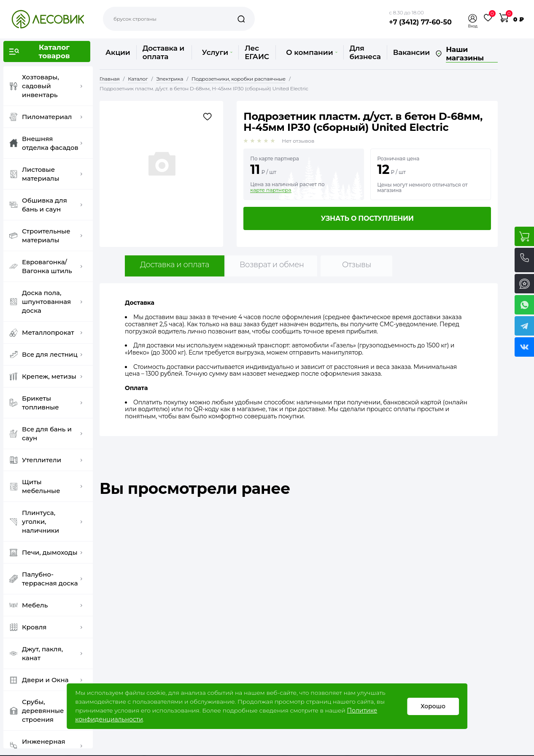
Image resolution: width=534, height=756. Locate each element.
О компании (311, 52)
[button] (473, 18)
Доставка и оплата (163, 52)
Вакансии (411, 52)
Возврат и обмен (272, 265)
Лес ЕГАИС (257, 52)
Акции (118, 52)
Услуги (217, 52)
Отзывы (357, 265)
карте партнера (271, 190)
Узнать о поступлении (367, 218)
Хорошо (433, 706)
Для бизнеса (365, 52)
